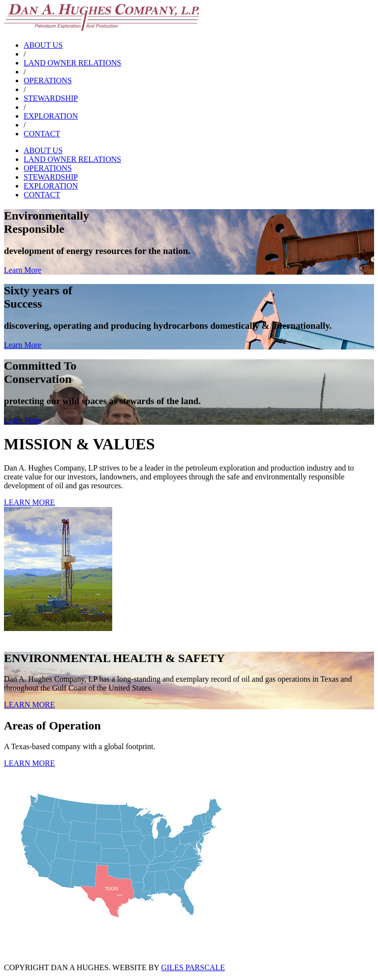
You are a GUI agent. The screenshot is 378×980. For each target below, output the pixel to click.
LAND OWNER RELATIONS (72, 63)
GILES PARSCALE (193, 967)
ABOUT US (43, 45)
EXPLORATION (51, 116)
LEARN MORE (30, 502)
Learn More (23, 270)
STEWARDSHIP (51, 98)
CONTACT (42, 134)
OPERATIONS (48, 80)
